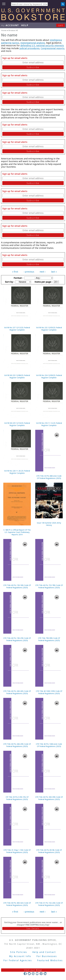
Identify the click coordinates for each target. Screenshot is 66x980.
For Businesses (47, 956)
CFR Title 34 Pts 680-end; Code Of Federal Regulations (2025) (49, 477)
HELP (25, 25)
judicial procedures (29, 48)
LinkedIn (45, 974)
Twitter (29, 974)
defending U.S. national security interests (42, 45)
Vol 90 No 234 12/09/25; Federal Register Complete (49, 376)
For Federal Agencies (18, 960)
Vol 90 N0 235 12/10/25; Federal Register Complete (17, 424)
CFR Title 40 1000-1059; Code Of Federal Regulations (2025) (49, 692)
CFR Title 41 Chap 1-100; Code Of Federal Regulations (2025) (17, 851)
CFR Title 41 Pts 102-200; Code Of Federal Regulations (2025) (49, 904)
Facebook (25, 974)
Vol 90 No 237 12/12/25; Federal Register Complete (17, 329)
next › (43, 272)
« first (15, 272)
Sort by (9, 282)
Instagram (33, 974)
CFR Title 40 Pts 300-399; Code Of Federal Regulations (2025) (49, 798)
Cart (61, 25)
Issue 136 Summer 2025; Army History (49, 524)
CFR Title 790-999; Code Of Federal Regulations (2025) (49, 639)
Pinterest (41, 974)
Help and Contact (44, 952)
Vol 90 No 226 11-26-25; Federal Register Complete (17, 472)
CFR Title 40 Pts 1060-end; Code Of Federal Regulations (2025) (49, 745)
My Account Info (20, 956)
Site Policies (19, 952)
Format (18, 278)
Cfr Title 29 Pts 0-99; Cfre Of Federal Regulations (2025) (17, 798)
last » (54, 272)
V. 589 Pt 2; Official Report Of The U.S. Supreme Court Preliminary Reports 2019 (17, 532)
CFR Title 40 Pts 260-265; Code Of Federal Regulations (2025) (17, 692)
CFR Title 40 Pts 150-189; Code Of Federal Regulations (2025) (17, 586)
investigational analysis (33, 43)
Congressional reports (53, 48)
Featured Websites (50, 960)
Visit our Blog (33, 970)
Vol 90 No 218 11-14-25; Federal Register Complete (49, 424)
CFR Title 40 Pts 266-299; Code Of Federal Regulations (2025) (17, 745)
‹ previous (29, 272)
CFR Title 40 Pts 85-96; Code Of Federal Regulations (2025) (49, 851)
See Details (33, 928)
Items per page (43, 282)
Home (4, 30)
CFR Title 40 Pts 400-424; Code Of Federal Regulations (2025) (17, 904)
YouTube (37, 974)
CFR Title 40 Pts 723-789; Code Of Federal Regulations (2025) (49, 586)
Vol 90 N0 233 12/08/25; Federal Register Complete (17, 376)
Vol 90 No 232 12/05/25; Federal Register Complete (49, 329)
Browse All (13, 30)
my (10, 25)
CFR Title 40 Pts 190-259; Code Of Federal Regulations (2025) (17, 639)
